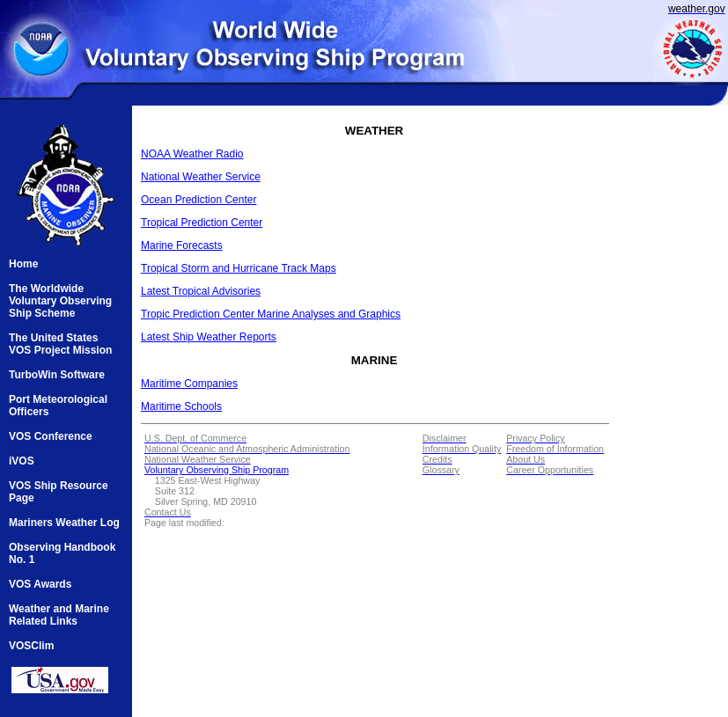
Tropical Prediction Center (202, 223)
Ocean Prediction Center (199, 200)
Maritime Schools (181, 406)
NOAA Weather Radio (192, 154)
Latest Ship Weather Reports (209, 337)
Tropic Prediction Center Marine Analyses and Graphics (271, 314)
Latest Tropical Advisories (201, 291)
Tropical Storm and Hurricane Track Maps (239, 268)
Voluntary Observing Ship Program (217, 470)
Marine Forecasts (182, 245)
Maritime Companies (189, 384)
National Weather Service (201, 177)
